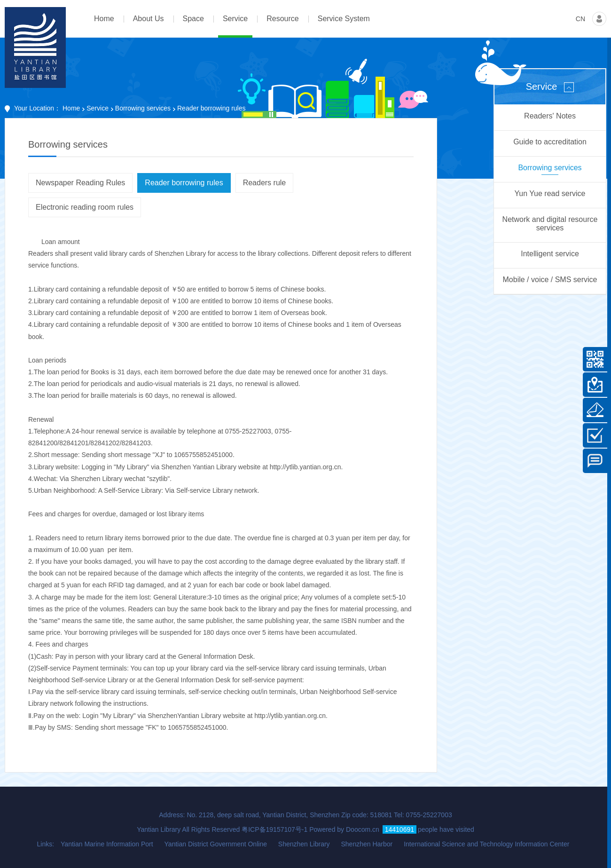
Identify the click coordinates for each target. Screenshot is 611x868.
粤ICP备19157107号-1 (274, 829)
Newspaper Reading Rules (80, 183)
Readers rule (265, 183)
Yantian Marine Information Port (107, 844)
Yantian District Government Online (216, 844)
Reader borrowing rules (184, 183)
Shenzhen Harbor (367, 844)
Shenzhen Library (304, 844)
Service (98, 108)
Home (71, 108)
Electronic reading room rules (85, 207)
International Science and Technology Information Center (486, 844)
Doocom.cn (363, 829)
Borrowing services (143, 108)
